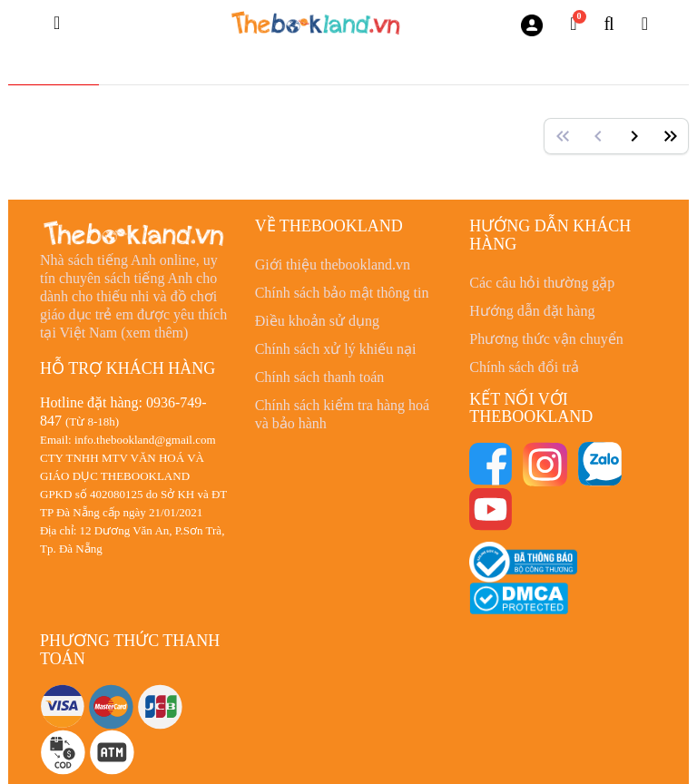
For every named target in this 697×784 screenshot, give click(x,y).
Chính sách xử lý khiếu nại (336, 349)
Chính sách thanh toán (320, 377)
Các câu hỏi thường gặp (542, 283)
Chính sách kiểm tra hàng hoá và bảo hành (343, 414)
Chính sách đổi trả (524, 367)
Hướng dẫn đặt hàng (532, 311)
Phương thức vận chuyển (546, 339)
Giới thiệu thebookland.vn (333, 265)
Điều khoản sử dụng (317, 321)
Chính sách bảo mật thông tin (342, 293)
